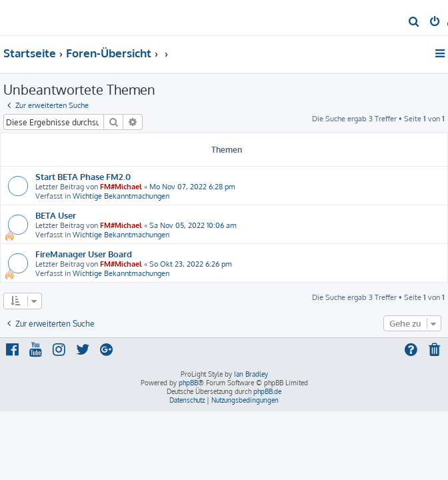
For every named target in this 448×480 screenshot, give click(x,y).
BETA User (56, 215)
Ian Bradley (251, 374)
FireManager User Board (84, 254)
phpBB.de (267, 391)
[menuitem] (414, 23)
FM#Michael (121, 187)
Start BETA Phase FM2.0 (83, 176)
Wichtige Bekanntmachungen (121, 196)
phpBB (188, 383)
